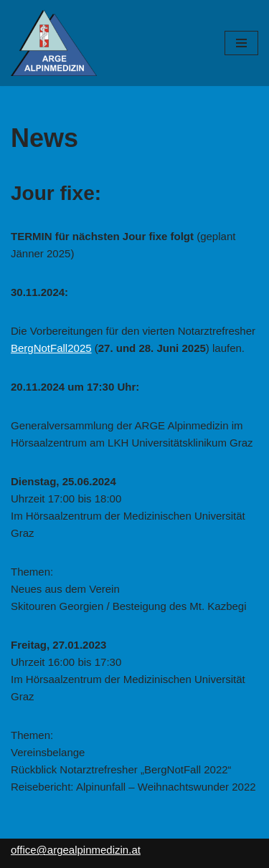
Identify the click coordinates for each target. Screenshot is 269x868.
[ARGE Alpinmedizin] (54, 43)
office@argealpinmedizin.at (76, 850)
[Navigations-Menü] (241, 43)
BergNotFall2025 (51, 348)
